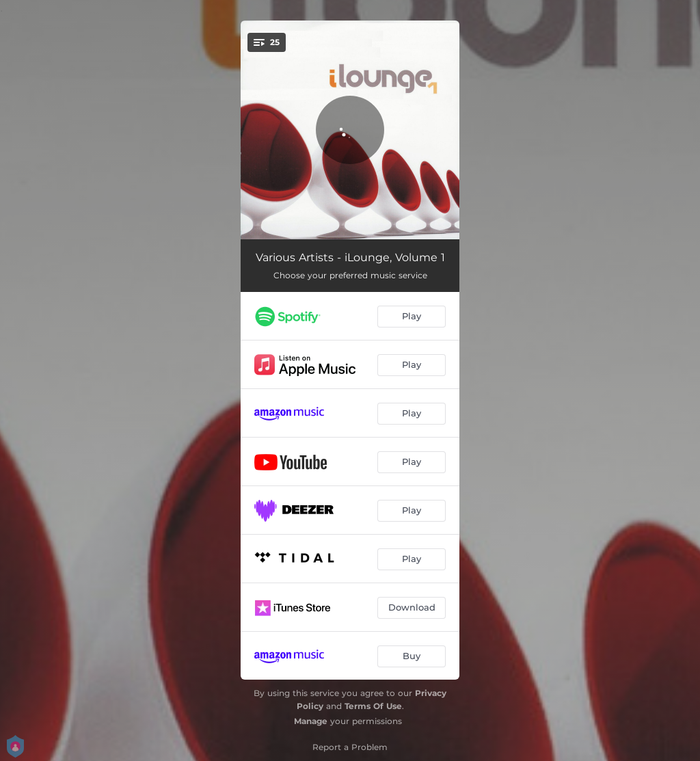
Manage (311, 721)
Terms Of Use (373, 706)
